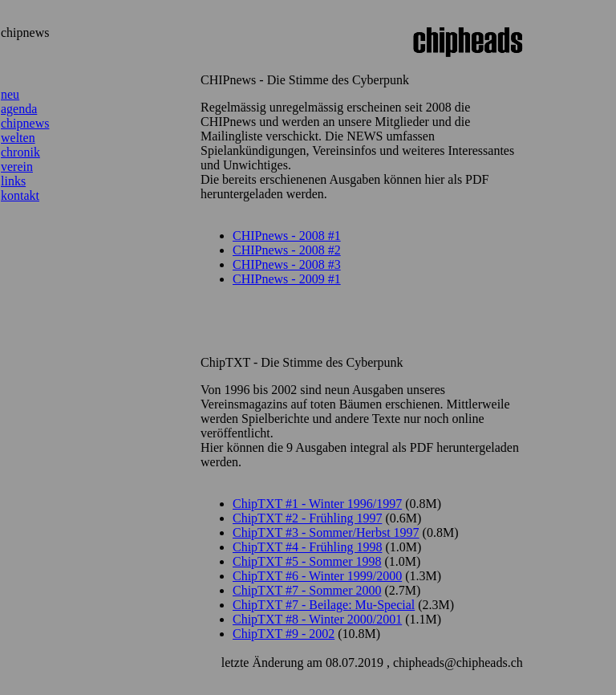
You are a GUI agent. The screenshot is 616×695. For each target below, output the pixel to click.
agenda (19, 109)
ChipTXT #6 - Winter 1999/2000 (317, 576)
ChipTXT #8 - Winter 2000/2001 (317, 619)
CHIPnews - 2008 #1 (287, 236)
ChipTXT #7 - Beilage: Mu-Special (324, 605)
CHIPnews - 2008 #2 (287, 250)
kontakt (20, 195)
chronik (20, 152)
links (13, 181)
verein (17, 167)
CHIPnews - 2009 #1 (287, 279)
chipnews (25, 123)
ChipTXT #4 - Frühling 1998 (307, 547)
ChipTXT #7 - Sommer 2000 (307, 590)
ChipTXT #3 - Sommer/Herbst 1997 (326, 532)
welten (18, 138)
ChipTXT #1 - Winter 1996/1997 (317, 504)
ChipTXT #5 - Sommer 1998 (307, 561)
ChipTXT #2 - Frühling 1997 (307, 518)
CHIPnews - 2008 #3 (287, 264)
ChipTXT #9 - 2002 (284, 634)
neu (10, 94)
